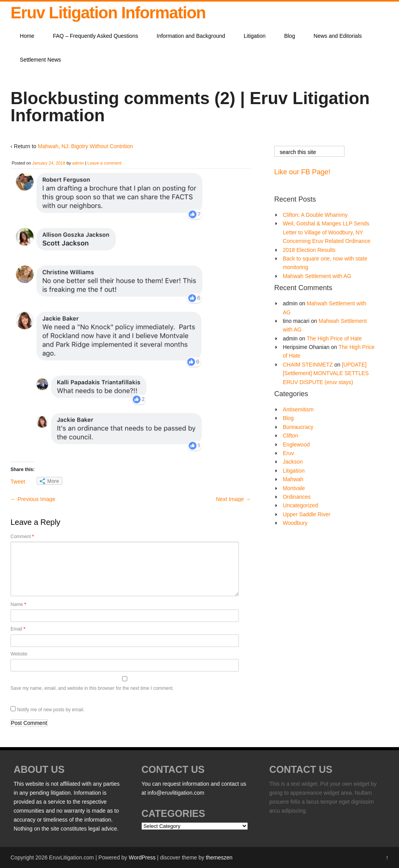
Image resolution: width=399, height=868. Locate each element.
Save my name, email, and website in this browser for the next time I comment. (92, 688)
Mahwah (293, 479)
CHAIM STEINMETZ (308, 365)
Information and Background (191, 36)
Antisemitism (298, 409)
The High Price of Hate (334, 338)
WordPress (142, 857)
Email (18, 629)
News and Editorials (338, 36)
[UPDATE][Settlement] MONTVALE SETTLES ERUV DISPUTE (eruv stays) (326, 373)
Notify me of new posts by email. (51, 710)
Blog (290, 36)
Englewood (296, 445)
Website (19, 654)
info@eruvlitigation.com (176, 793)
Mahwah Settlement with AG (317, 276)
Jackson (293, 462)
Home (27, 36)
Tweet (18, 482)
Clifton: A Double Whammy (315, 215)
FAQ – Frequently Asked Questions (96, 36)
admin (78, 163)
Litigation (255, 36)
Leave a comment (104, 163)
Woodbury (295, 523)
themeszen (219, 857)
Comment (22, 537)
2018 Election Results (309, 250)
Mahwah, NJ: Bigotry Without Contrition (85, 146)
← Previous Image (33, 499)
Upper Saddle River (307, 514)
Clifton (291, 436)
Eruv (289, 453)
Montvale (294, 488)
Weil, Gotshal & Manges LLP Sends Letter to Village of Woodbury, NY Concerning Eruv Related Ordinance (327, 232)
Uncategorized (300, 505)
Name (18, 604)
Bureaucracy (298, 427)
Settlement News (41, 60)
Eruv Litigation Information (108, 13)
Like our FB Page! (302, 172)
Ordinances (297, 497)
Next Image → (233, 499)
